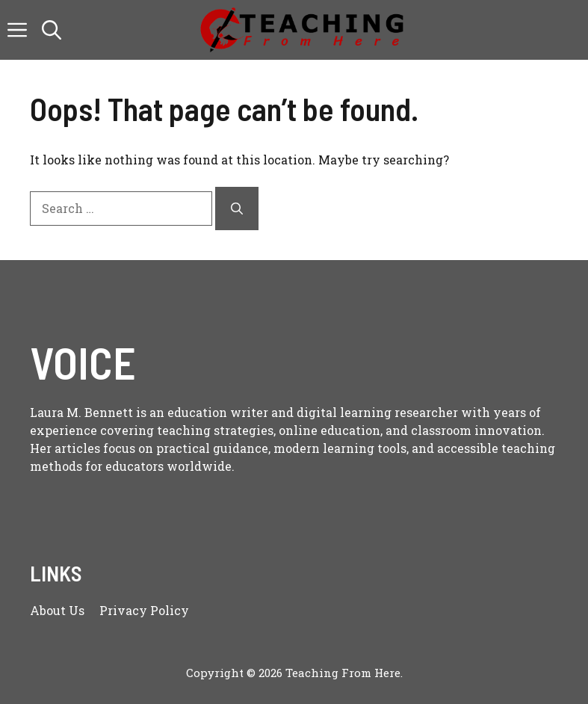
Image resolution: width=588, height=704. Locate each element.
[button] (52, 30)
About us (57, 610)
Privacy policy (144, 610)
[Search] (237, 209)
